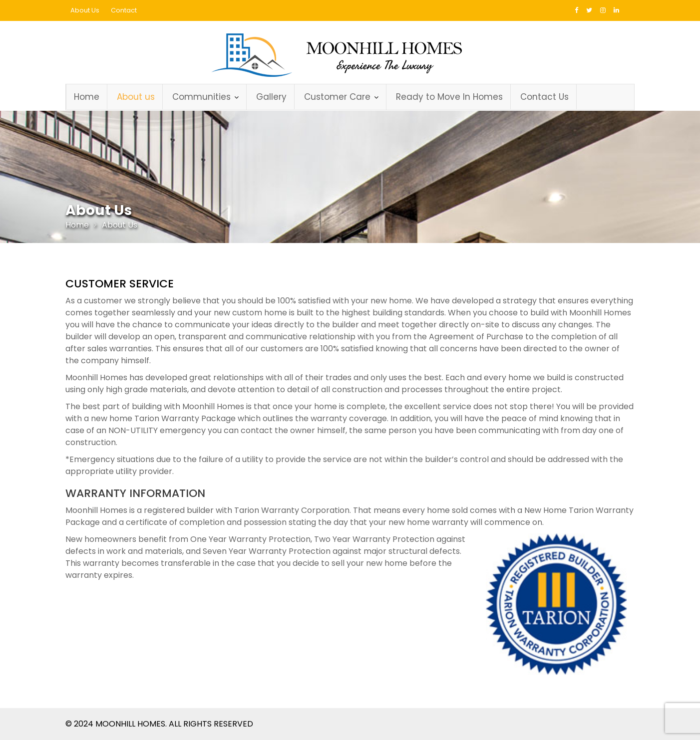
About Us (85, 10)
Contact (124, 10)
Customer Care (337, 97)
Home (87, 97)
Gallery (271, 97)
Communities (201, 97)
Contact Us (544, 97)
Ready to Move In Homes (449, 97)
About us (136, 97)
